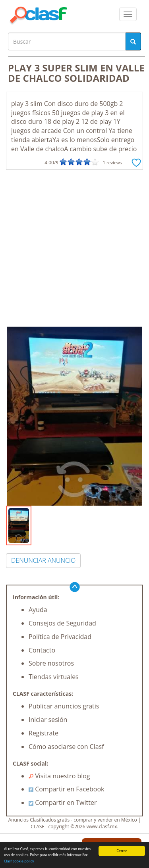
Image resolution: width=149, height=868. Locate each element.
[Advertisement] (74, 248)
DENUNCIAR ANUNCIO (43, 560)
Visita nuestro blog (59, 776)
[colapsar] (128, 14)
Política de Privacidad (60, 637)
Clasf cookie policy (19, 862)
